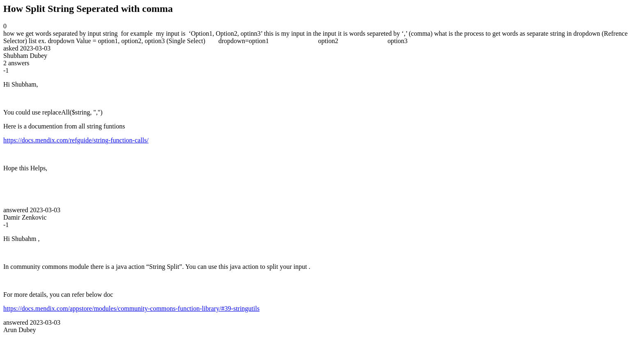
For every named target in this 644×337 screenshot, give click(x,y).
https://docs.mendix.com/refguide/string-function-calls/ (76, 140)
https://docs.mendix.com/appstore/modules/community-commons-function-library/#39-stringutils (131, 308)
